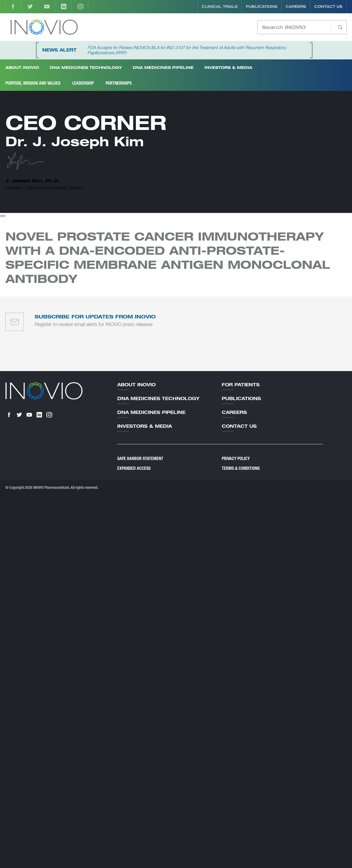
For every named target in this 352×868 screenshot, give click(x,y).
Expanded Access (134, 468)
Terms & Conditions (241, 468)
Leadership (83, 83)
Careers (296, 7)
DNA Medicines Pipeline (163, 67)
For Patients (241, 385)
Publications (262, 7)
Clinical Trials (220, 7)
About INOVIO (22, 67)
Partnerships (119, 83)
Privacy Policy (236, 459)
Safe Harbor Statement (140, 459)
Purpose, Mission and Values (33, 83)
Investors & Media (228, 67)
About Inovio (136, 385)
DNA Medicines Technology (86, 67)
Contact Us (328, 7)
